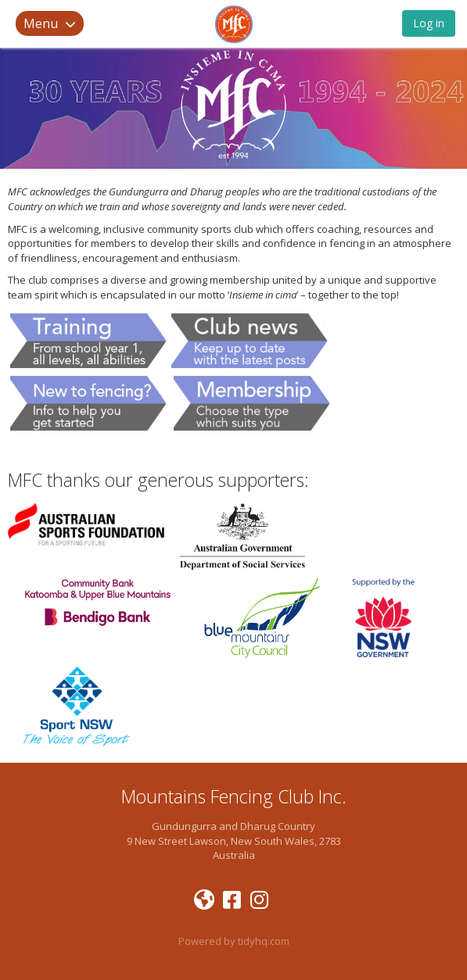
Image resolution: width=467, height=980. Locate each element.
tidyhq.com (264, 941)
